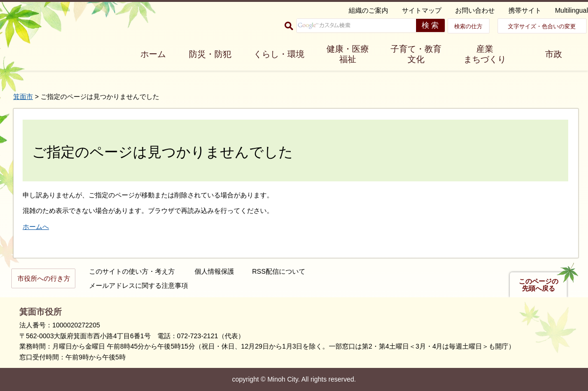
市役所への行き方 (44, 278)
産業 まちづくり (485, 54)
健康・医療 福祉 (348, 54)
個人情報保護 (214, 271)
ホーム (153, 54)
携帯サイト (525, 10)
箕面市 (23, 97)
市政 (554, 54)
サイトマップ (422, 10)
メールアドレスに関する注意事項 (139, 285)
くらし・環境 (279, 54)
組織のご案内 (368, 10)
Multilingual (572, 10)
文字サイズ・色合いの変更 (542, 26)
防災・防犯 (210, 54)
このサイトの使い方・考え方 (132, 271)
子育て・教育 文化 (416, 54)
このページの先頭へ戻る (539, 285)
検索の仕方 (468, 26)
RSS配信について (279, 271)
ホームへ (36, 227)
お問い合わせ (475, 10)
